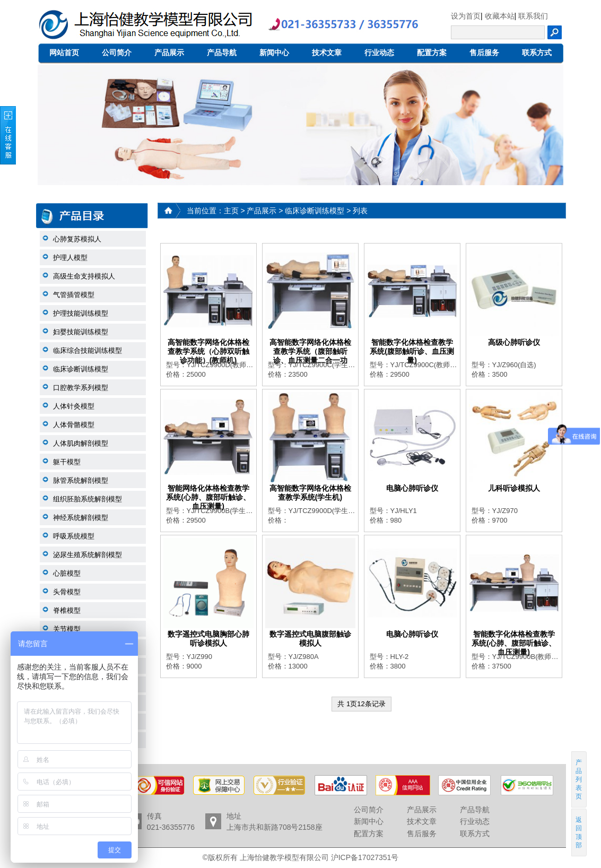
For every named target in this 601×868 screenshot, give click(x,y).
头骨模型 (67, 592)
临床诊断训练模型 (81, 369)
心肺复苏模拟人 (77, 239)
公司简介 (117, 53)
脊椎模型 (67, 610)
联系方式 (537, 53)
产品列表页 (579, 779)
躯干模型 (67, 462)
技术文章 (327, 53)
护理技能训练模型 (81, 313)
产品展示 (169, 53)
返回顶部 (579, 832)
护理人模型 (70, 258)
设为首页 (466, 16)
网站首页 (64, 53)
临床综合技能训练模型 (88, 350)
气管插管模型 (74, 295)
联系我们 (533, 16)
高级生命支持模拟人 (84, 276)
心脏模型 (67, 573)
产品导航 (222, 53)
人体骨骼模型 (74, 425)
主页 (231, 211)
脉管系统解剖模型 (81, 480)
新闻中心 (274, 53)
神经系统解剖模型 (81, 518)
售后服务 (484, 53)
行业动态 (379, 53)
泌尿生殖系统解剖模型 (88, 555)
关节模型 (67, 629)
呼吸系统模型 (74, 536)
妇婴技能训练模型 (81, 332)
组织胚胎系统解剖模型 (88, 499)
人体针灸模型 (74, 406)
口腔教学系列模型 (81, 388)
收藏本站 (500, 16)
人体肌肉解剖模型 (81, 443)
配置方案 (432, 53)
